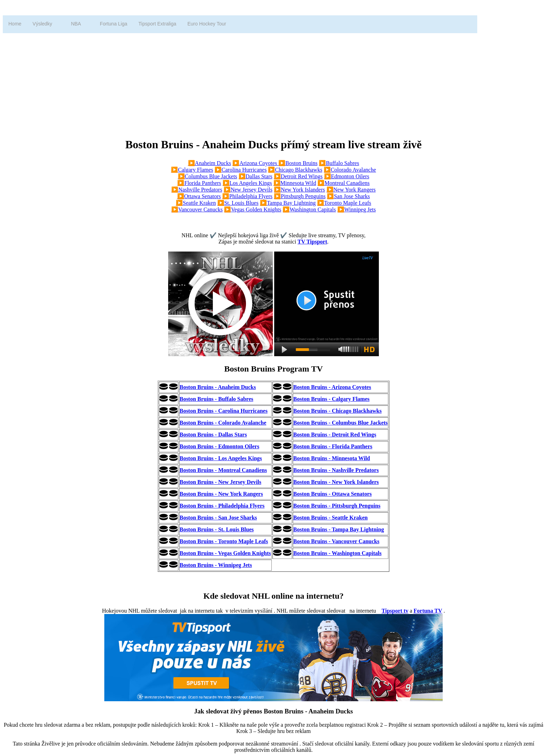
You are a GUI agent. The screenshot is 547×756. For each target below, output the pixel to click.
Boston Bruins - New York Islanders (336, 482)
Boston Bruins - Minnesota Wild (332, 458)
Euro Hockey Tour (207, 24)
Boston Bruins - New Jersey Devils (220, 482)
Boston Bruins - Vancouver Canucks (336, 541)
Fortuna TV (428, 611)
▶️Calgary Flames (192, 170)
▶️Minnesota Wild (295, 183)
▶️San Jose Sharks (348, 196)
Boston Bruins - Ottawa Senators (333, 494)
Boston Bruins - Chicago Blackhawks (338, 411)
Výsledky (42, 24)
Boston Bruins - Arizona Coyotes (332, 387)
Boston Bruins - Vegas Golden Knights (225, 553)
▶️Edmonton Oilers (347, 176)
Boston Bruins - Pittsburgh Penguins (337, 506)
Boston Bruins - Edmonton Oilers (219, 446)
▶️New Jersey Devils (248, 190)
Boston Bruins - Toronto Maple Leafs (224, 541)
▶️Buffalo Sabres (339, 163)
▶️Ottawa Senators (199, 196)
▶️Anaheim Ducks (210, 163)
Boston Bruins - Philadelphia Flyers (222, 506)
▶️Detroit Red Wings (298, 176)
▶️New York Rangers (351, 190)
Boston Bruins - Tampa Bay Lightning (339, 529)
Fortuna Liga (114, 24)
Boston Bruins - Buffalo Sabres (216, 399)
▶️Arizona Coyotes (255, 163)
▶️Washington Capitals (309, 209)
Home (15, 24)
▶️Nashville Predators (197, 190)
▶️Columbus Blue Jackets (208, 176)
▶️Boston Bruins (298, 163)
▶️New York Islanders (299, 190)
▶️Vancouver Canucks (197, 209)
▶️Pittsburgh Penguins (300, 196)
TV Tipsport (312, 242)
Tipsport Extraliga (157, 24)
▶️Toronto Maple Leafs (344, 203)
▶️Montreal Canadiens (343, 183)
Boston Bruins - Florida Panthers (333, 446)
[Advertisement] (212, 82)
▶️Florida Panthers (199, 183)
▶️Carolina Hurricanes (241, 170)
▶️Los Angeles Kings (247, 183)
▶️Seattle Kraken (196, 203)
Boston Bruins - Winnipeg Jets (216, 565)
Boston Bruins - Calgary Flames (332, 399)
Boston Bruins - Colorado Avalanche (223, 423)
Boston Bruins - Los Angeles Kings (221, 458)
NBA (76, 24)
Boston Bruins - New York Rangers (221, 494)
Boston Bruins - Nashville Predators (336, 470)
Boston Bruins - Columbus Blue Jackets (341, 423)
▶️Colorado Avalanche (350, 170)
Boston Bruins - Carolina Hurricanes (224, 411)
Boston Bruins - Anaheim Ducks (218, 387)
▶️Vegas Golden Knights (253, 209)
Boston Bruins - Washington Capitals (338, 553)
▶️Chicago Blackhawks (295, 170)
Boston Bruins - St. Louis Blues (217, 529)
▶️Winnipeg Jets (357, 209)
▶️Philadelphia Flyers (247, 196)
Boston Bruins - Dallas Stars (213, 435)
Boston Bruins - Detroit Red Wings (335, 435)
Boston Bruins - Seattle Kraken (331, 518)
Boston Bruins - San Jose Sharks (218, 518)
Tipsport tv (395, 611)
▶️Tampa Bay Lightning (288, 203)
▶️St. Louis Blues (238, 203)
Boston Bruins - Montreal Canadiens (223, 470)
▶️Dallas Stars (256, 176)
